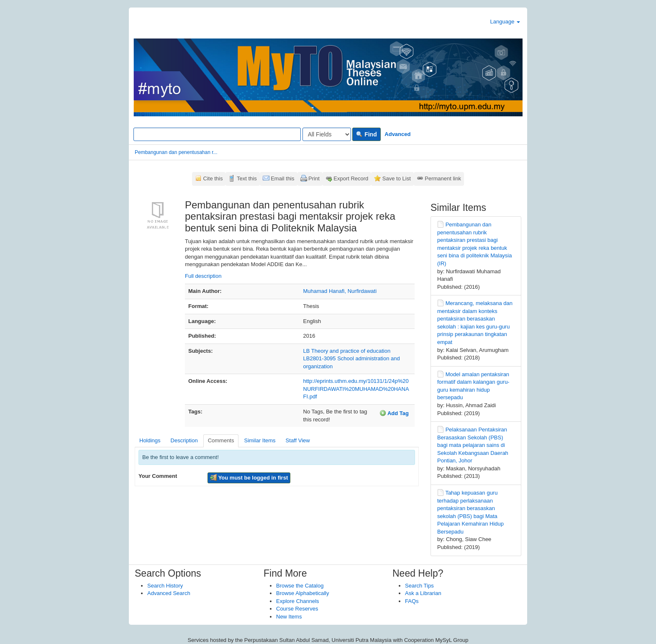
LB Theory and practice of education (347, 351)
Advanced (397, 134)
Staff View (298, 440)
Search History (165, 586)
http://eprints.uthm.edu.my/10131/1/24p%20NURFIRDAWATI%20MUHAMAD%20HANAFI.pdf (356, 389)
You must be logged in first (249, 477)
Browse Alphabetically (302, 593)
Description (184, 440)
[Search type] (327, 134)
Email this (282, 178)
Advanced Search (169, 593)
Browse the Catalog (300, 586)
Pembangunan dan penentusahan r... (176, 152)
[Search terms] (217, 134)
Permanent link (443, 178)
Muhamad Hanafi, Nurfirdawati (340, 291)
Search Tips (419, 586)
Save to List (397, 178)
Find (366, 134)
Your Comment (158, 476)
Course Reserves (297, 609)
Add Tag (394, 413)
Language (505, 22)
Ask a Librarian (423, 593)
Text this (247, 178)
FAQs (412, 601)
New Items (289, 617)
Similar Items (260, 440)
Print (314, 178)
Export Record (351, 178)
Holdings (150, 440)
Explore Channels (298, 601)
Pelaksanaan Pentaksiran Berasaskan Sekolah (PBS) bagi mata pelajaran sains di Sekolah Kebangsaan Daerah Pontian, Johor (473, 445)
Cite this (213, 178)
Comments (221, 440)
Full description (203, 276)
